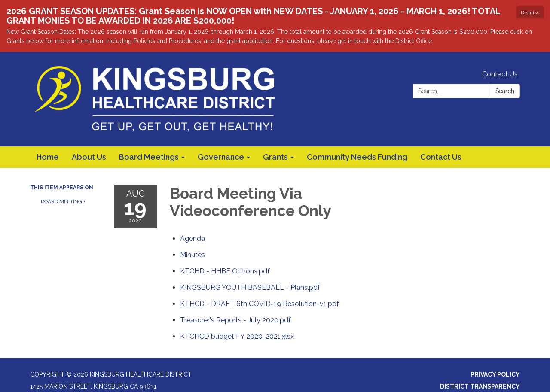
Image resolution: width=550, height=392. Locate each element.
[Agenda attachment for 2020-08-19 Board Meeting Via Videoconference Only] (192, 238)
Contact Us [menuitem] (441, 157)
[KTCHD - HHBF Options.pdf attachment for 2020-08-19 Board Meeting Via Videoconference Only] (225, 271)
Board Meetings (63, 201)
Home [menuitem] (48, 157)
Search (505, 91)
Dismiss (530, 12)
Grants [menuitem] (275, 157)
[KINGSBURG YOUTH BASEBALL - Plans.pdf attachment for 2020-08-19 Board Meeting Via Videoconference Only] (250, 287)
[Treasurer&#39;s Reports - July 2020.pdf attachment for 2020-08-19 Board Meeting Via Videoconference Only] (235, 320)
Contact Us (500, 74)
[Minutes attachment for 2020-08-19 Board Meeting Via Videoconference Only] (192, 254)
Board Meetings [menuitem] (149, 157)
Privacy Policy (495, 374)
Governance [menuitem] (221, 157)
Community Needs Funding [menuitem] (357, 157)
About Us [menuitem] (89, 157)
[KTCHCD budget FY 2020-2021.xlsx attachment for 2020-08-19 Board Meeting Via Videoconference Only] (237, 336)
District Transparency (480, 386)
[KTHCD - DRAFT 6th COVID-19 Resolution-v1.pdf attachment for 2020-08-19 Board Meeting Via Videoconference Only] (260, 303)
